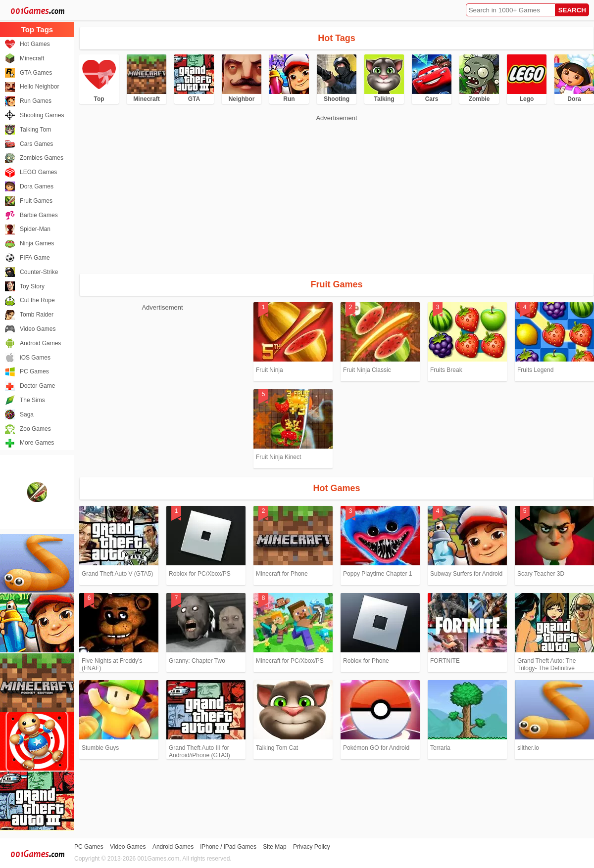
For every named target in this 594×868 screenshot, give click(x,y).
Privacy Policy (312, 847)
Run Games (36, 101)
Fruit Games (36, 201)
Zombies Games (42, 158)
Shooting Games (42, 115)
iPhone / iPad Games (228, 847)
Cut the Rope (37, 300)
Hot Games (35, 44)
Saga (27, 414)
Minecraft (32, 58)
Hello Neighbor (39, 87)
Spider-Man (35, 229)
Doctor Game (37, 386)
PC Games (34, 371)
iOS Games (35, 358)
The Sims (32, 400)
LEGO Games (38, 172)
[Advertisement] (229, 193)
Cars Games (36, 144)
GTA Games (36, 73)
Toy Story (32, 286)
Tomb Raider (37, 315)
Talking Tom (35, 130)
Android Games (40, 343)
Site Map (274, 847)
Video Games (38, 329)
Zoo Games (35, 429)
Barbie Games (39, 215)
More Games (37, 443)
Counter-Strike (39, 272)
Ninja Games (37, 243)
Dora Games (37, 186)
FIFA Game (35, 258)
